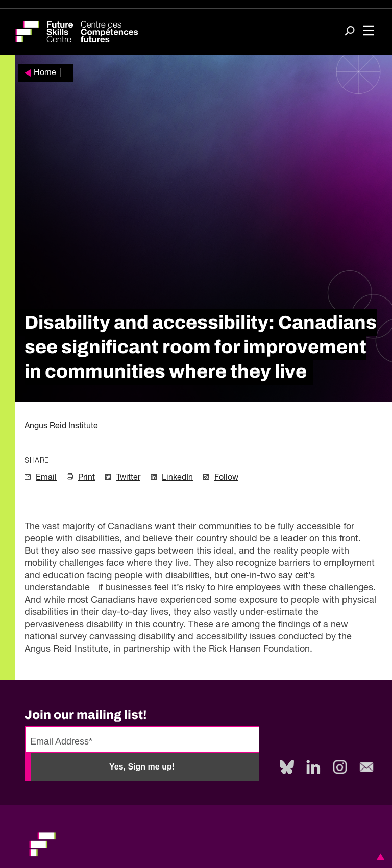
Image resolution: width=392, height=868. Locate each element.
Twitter (128, 478)
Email (46, 478)
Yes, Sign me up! (142, 767)
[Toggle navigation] (369, 32)
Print (87, 478)
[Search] (350, 32)
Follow (226, 478)
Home (45, 73)
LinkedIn (177, 478)
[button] (379, 857)
